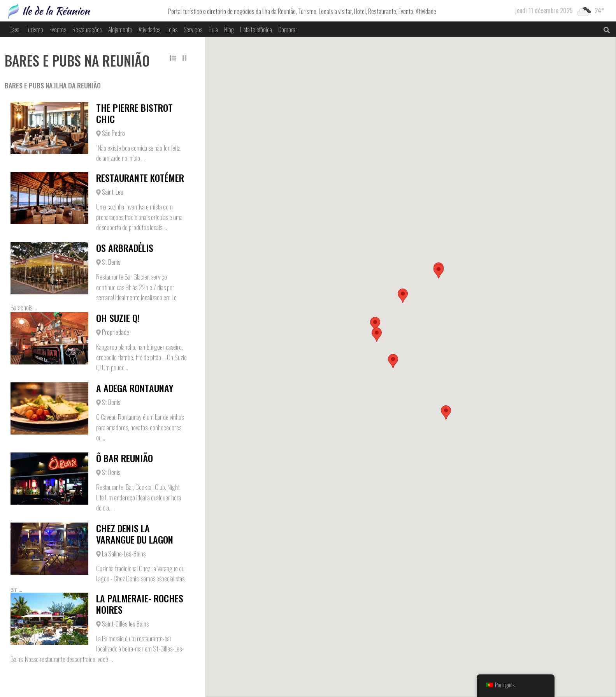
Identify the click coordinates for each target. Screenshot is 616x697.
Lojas (172, 30)
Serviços (193, 30)
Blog (229, 30)
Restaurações (87, 30)
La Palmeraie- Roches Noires (140, 604)
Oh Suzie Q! (118, 318)
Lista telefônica (256, 30)
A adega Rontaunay (135, 388)
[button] (446, 413)
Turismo (34, 30)
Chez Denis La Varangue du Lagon (135, 534)
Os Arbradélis (125, 248)
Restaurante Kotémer (140, 178)
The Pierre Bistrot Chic (134, 113)
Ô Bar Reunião (125, 458)
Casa (14, 30)
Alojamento (120, 30)
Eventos (58, 30)
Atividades (149, 30)
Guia (213, 30)
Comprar (288, 30)
